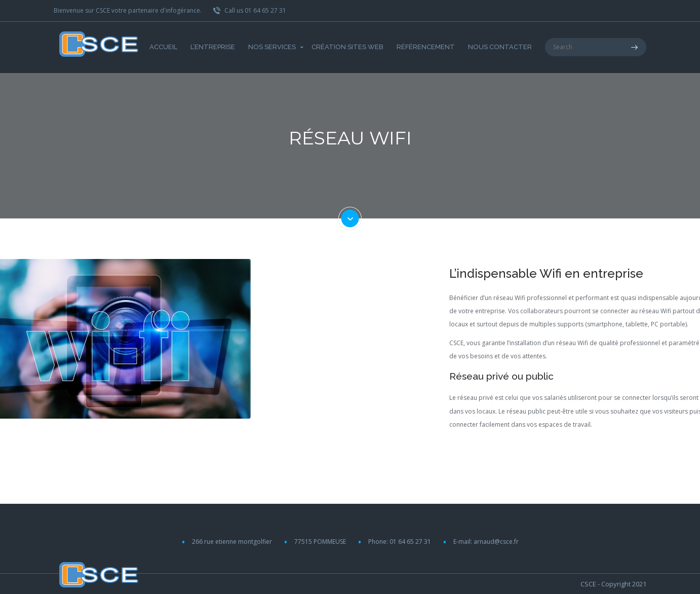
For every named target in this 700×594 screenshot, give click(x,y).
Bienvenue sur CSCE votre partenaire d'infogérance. (128, 10)
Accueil (163, 47)
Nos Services (272, 47)
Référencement (426, 47)
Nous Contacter (500, 47)
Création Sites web (347, 47)
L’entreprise (213, 47)
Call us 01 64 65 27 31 (250, 10)
